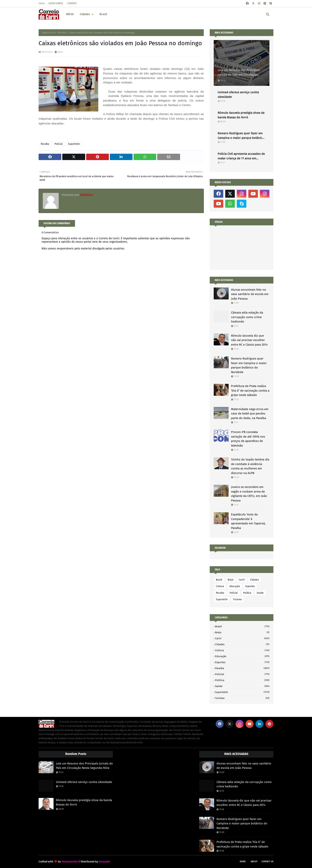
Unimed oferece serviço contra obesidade (238, 94)
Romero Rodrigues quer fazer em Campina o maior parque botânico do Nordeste (241, 136)
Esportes (250, 586)
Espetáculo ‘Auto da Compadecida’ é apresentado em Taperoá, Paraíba (248, 521)
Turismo (237, 599)
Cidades (254, 580)
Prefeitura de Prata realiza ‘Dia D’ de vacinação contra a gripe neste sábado (250, 391)
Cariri (242, 580)
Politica (247, 593)
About (254, 862)
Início (42, 3)
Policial (59, 144)
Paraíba (62, 33)
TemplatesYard (70, 862)
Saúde (260, 593)
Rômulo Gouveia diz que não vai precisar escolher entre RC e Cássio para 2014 (249, 340)
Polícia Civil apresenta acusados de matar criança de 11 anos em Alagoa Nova (241, 156)
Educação (235, 586)
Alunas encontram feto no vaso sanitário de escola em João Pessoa (250, 294)
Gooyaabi (104, 862)
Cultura (220, 586)
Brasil (219, 580)
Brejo (231, 580)
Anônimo (47, 52)
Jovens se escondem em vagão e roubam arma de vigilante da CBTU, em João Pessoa (249, 494)
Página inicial (49, 33)
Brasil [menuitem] (103, 14)
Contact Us (267, 862)
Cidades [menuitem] (85, 14)
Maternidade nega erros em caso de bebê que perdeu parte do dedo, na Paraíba (250, 414)
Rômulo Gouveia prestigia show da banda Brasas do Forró (241, 115)
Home (243, 862)
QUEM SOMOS (56, 3)
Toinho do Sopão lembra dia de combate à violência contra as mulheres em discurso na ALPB (250, 466)
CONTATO (72, 3)
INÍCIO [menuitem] (70, 14)
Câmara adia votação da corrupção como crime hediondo (247, 317)
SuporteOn (74, 144)
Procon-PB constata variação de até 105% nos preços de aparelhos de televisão (248, 439)
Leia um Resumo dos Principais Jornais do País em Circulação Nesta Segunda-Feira (239, 73)
